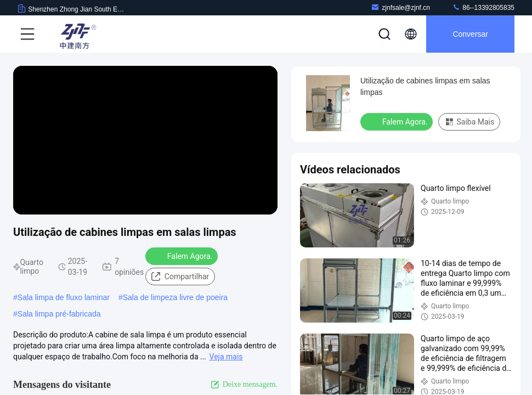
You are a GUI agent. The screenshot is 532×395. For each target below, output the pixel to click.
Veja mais (226, 357)
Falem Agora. (183, 256)
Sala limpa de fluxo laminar (64, 297)
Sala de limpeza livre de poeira (175, 297)
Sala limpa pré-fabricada (59, 314)
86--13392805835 (483, 7)
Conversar (470, 34)
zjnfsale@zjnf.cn (400, 7)
